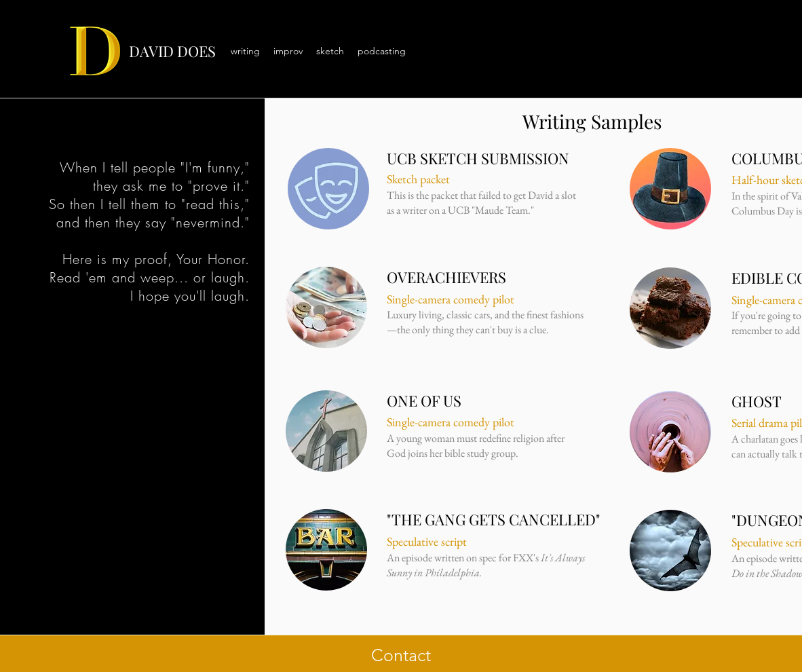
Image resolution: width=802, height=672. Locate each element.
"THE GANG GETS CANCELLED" (494, 519)
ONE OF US (424, 400)
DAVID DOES (172, 51)
